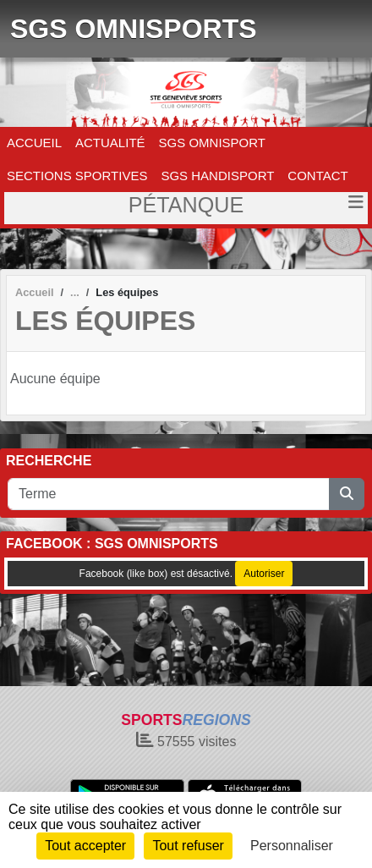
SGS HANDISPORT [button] (217, 176)
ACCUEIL (34, 143)
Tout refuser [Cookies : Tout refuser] (188, 846)
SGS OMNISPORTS (134, 29)
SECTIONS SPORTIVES (77, 176)
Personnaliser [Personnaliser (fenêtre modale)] (292, 846)
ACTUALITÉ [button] (110, 143)
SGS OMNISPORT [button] (212, 143)
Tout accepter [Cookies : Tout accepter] (85, 846)
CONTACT (317, 176)
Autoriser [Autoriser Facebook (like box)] (264, 574)
